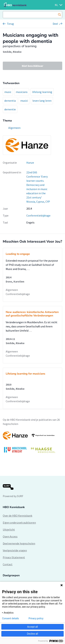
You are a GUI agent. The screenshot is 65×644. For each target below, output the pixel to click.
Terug (10, 24)
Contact (8, 564)
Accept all (33, 627)
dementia (10, 101)
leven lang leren (42, 101)
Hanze (30, 163)
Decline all (33, 634)
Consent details (10, 618)
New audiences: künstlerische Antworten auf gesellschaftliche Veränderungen (32, 314)
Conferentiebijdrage (38, 215)
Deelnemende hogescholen (19, 543)
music (8, 92)
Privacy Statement (14, 557)
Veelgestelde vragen (15, 550)
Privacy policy (36, 618)
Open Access (10, 536)
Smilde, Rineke (12, 52)
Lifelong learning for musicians (25, 374)
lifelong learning (42, 92)
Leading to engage (18, 254)
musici (24, 101)
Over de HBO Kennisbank (18, 516)
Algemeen (12, 290)
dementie (10, 109)
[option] (32, 444)
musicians (22, 92)
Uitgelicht (9, 529)
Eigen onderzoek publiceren (19, 523)
